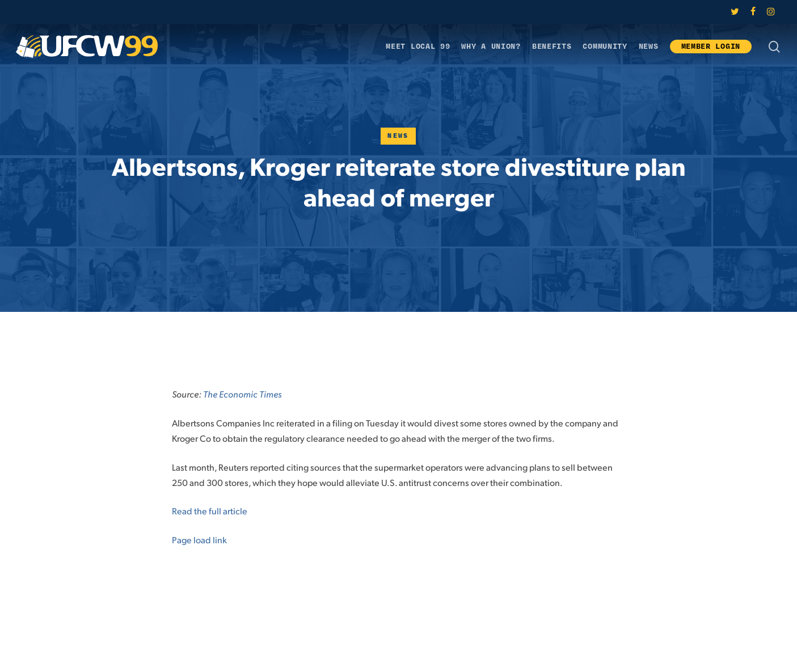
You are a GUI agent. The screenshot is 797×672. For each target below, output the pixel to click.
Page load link (199, 540)
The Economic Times (242, 394)
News (398, 136)
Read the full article (210, 511)
